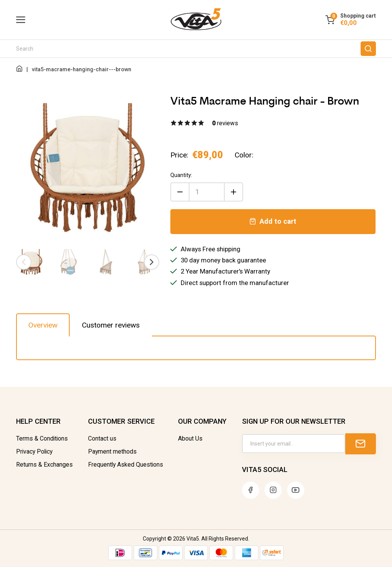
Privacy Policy (34, 452)
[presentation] (24, 262)
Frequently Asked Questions (126, 465)
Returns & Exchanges (44, 465)
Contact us (102, 439)
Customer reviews (111, 325)
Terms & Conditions (42, 439)
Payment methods (112, 452)
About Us (190, 439)
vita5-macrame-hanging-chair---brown (82, 69)
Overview (43, 325)
